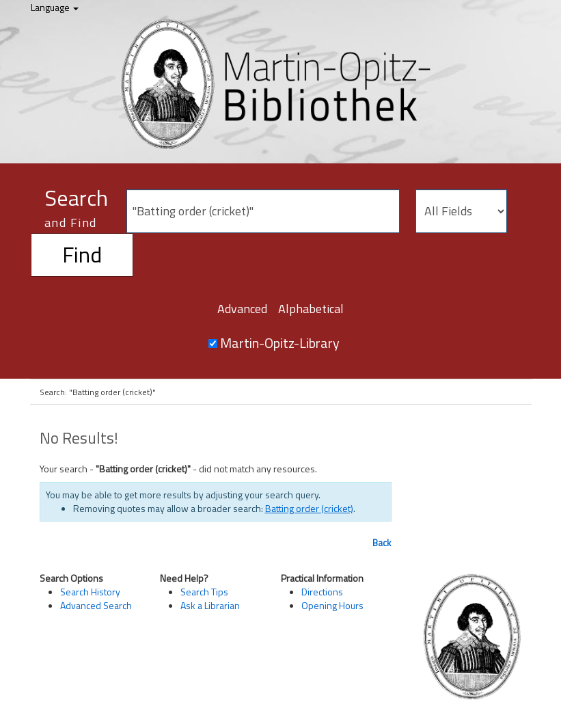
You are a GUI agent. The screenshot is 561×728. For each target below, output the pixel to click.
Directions (322, 592)
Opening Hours (332, 605)
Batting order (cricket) (309, 508)
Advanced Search (96, 605)
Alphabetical (311, 309)
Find (82, 254)
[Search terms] (263, 211)
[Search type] (461, 211)
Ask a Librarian (210, 605)
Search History (90, 592)
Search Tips (204, 592)
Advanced (242, 309)
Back (382, 543)
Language (55, 7)
